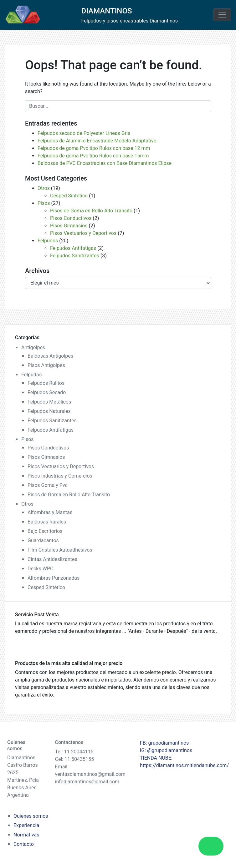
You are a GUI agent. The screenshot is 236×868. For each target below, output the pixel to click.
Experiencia (26, 825)
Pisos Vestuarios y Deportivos (83, 233)
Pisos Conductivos (71, 218)
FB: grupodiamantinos (164, 743)
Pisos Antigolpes (46, 365)
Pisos (44, 203)
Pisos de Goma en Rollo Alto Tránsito (91, 211)
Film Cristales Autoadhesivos (60, 550)
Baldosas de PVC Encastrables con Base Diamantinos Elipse (105, 163)
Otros (44, 188)
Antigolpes (33, 347)
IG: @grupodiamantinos (166, 750)
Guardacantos (43, 541)
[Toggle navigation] (222, 15)
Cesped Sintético (69, 196)
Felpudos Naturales (49, 411)
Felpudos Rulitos (46, 383)
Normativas (26, 835)
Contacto (24, 844)
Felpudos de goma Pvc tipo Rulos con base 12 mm (94, 148)
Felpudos (48, 241)
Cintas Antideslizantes (52, 559)
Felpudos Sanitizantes (75, 256)
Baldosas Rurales (47, 522)
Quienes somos (31, 816)
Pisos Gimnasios (69, 226)
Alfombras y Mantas (50, 512)
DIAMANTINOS (107, 11)
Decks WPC (40, 569)
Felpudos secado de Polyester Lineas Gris (84, 133)
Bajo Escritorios (45, 531)
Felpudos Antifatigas (73, 248)
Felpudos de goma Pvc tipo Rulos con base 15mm (93, 156)
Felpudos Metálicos (49, 402)
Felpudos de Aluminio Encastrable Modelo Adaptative (97, 141)
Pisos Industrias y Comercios (60, 476)
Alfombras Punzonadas (54, 578)
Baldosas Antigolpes (50, 356)
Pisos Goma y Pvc (48, 485)
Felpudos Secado (47, 392)
